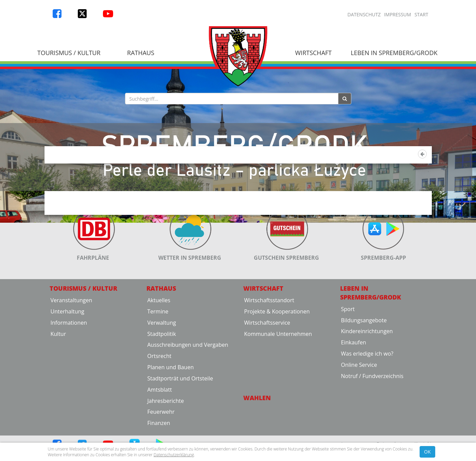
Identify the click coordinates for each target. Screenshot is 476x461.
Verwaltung (162, 366)
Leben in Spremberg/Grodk (394, 53)
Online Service (359, 408)
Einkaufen (354, 386)
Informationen (69, 366)
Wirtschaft (313, 53)
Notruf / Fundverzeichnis (372, 419)
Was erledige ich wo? (367, 397)
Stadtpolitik (162, 377)
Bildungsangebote (364, 363)
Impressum (398, 14)
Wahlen (257, 441)
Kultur (58, 377)
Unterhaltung (67, 355)
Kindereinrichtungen (367, 374)
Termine (158, 355)
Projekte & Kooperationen (277, 355)
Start (421, 14)
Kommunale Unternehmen (278, 377)
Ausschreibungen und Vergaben (188, 388)
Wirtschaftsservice (267, 366)
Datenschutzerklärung (174, 455)
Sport (348, 352)
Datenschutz (364, 14)
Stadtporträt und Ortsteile (180, 422)
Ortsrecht (160, 399)
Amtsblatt (160, 433)
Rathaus (141, 53)
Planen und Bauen (171, 410)
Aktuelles (159, 343)
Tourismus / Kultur (69, 53)
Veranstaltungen (72, 343)
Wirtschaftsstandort (269, 343)
